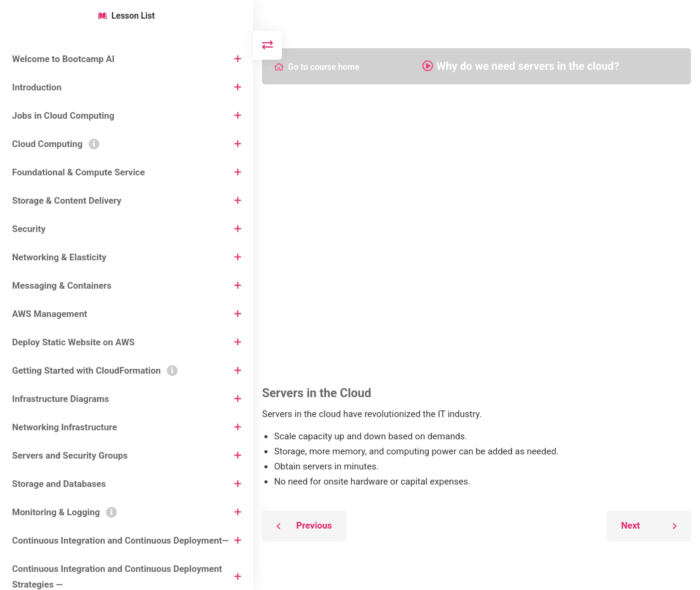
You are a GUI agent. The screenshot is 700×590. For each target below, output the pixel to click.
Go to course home (317, 67)
